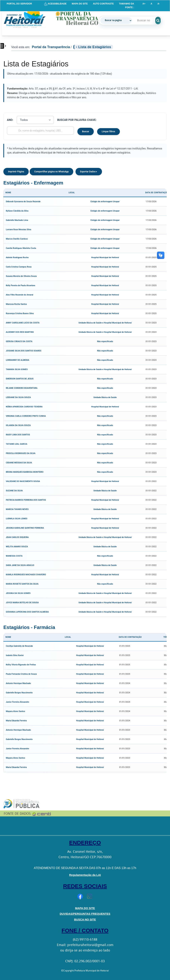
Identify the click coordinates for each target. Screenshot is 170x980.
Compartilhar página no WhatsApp (52, 172)
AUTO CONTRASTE (103, 4)
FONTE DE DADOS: (18, 814)
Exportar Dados (89, 172)
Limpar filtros (108, 131)
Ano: (10, 120)
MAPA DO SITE (80, 4)
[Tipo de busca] (116, 21)
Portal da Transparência (51, 47)
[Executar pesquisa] (162, 21)
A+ (144, 4)
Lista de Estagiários (95, 47)
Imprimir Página (16, 172)
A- (159, 4)
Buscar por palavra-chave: (77, 120)
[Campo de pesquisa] (146, 20)
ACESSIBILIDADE (55, 4)
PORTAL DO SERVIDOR (19, 4)
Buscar (86, 131)
